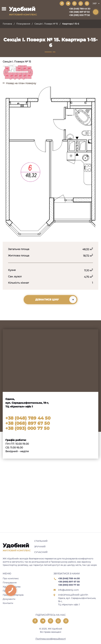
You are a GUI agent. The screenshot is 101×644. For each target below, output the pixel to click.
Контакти (8, 603)
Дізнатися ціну (47, 300)
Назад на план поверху (21, 83)
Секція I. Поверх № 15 (46, 24)
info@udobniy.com (68, 590)
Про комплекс (11, 578)
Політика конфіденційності (51, 639)
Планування (23, 24)
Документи (9, 599)
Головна (7, 24)
